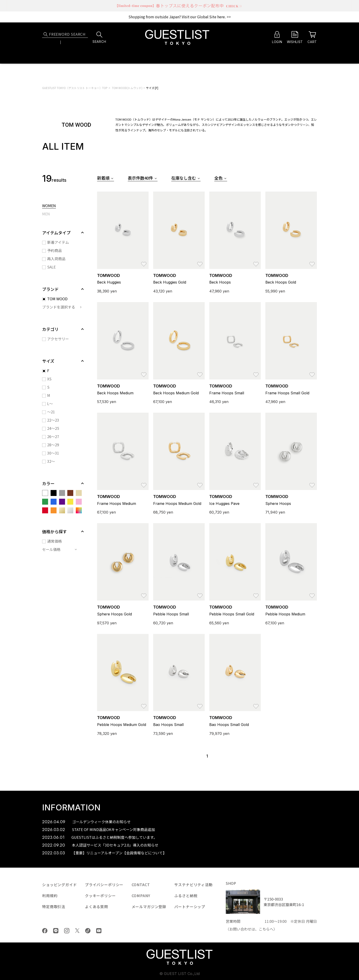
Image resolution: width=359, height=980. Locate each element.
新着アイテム (58, 242)
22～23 (53, 420)
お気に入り (144, 262)
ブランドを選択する (59, 307)
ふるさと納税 (186, 896)
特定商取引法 (54, 907)
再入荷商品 (56, 259)
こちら (264, 929)
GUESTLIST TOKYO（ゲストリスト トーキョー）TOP (75, 88)
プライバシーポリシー (104, 885)
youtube (99, 931)
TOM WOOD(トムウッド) (127, 88)
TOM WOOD (57, 299)
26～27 (53, 436)
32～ (51, 461)
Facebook (45, 931)
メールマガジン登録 (149, 907)
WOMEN (49, 206)
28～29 (53, 445)
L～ (50, 403)
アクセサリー (58, 339)
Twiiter (77, 931)
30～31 (53, 453)
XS (49, 379)
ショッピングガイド (60, 885)
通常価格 (54, 541)
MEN (46, 214)
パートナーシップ (190, 907)
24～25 (53, 428)
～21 (51, 412)
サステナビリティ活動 (193, 885)
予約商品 (54, 250)
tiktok (88, 931)
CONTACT (141, 885)
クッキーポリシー (100, 896)
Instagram (67, 931)
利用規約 (50, 896)
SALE (51, 267)
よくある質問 (97, 907)
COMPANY (141, 896)
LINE (56, 931)
